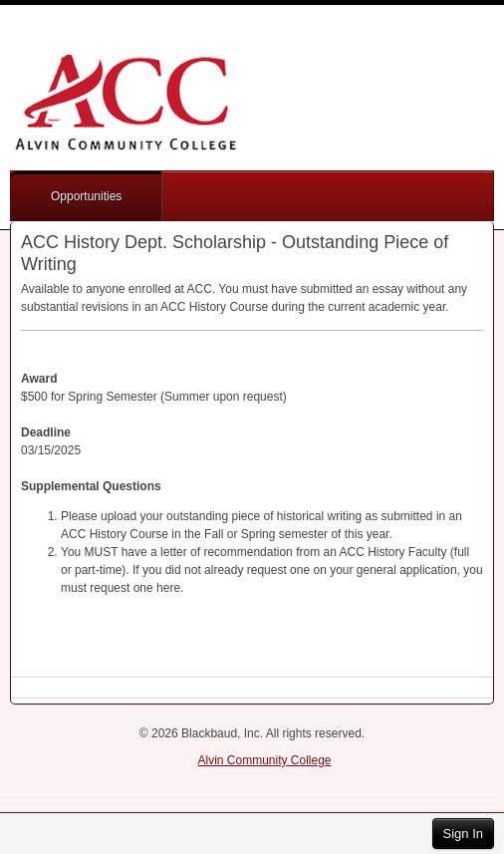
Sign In (463, 834)
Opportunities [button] (86, 196)
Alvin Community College (264, 760)
